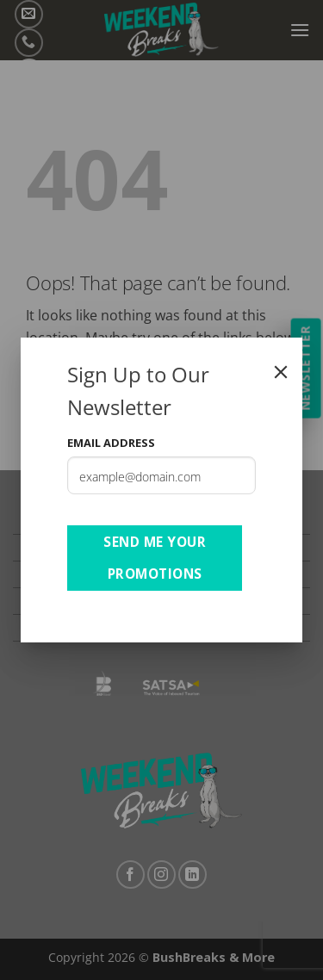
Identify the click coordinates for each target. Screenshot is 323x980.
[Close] (281, 372)
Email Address (111, 443)
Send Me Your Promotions (155, 558)
